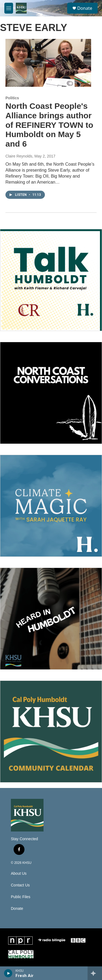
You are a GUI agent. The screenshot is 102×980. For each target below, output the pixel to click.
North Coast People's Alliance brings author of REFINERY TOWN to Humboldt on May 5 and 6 (49, 125)
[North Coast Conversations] (51, 393)
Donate (85, 8)
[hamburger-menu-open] (9, 8)
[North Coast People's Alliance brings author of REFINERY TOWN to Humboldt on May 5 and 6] (48, 63)
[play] (8, 973)
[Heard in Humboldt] (51, 619)
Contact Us (20, 885)
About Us (19, 874)
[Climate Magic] (51, 506)
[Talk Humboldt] (51, 280)
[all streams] (95, 973)
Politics (12, 98)
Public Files (21, 897)
